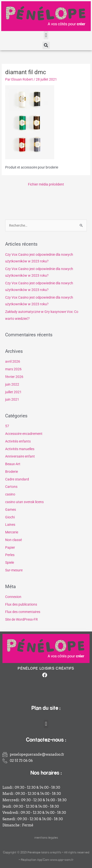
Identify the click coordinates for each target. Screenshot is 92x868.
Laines (10, 525)
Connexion (13, 597)
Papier (10, 547)
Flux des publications (21, 604)
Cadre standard (17, 479)
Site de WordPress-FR (21, 619)
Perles (10, 555)
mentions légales (46, 837)
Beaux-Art (13, 464)
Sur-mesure (14, 570)
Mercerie (12, 532)
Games (11, 510)
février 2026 (14, 377)
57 (7, 426)
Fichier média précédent (46, 184)
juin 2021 (12, 399)
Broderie (12, 472)
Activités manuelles (20, 449)
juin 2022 (12, 384)
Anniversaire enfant (20, 456)
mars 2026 (13, 369)
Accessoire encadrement (24, 434)
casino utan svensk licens (24, 502)
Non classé (13, 540)
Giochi (10, 517)
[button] (46, 35)
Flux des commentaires (23, 612)
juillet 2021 (13, 392)
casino (10, 494)
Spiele (10, 562)
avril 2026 (13, 361)
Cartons (11, 487)
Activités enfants (18, 441)
